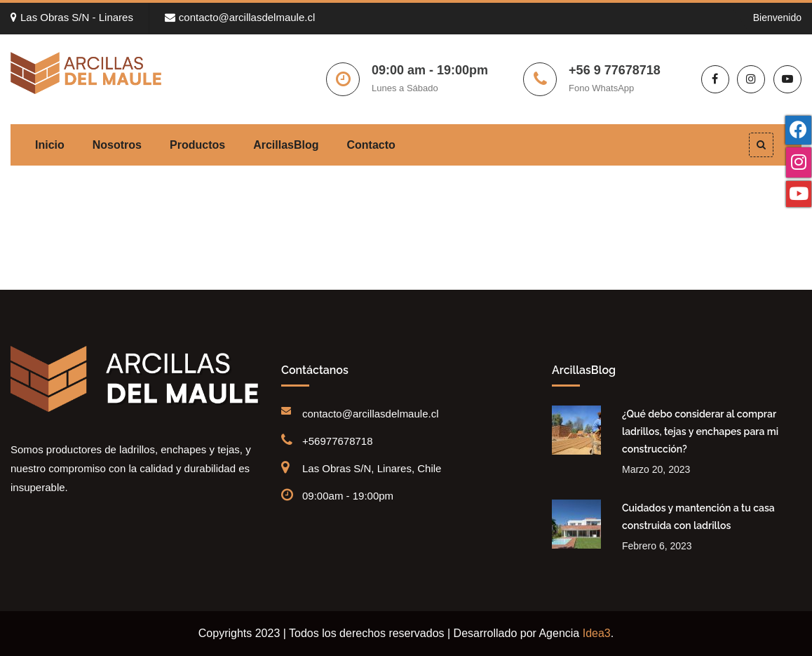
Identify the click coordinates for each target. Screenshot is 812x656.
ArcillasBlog (286, 145)
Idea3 (597, 633)
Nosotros (117, 145)
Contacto (371, 145)
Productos (197, 145)
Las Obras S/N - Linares (72, 17)
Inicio (50, 145)
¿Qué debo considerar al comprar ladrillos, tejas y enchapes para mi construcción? (700, 431)
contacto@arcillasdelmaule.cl (240, 17)
